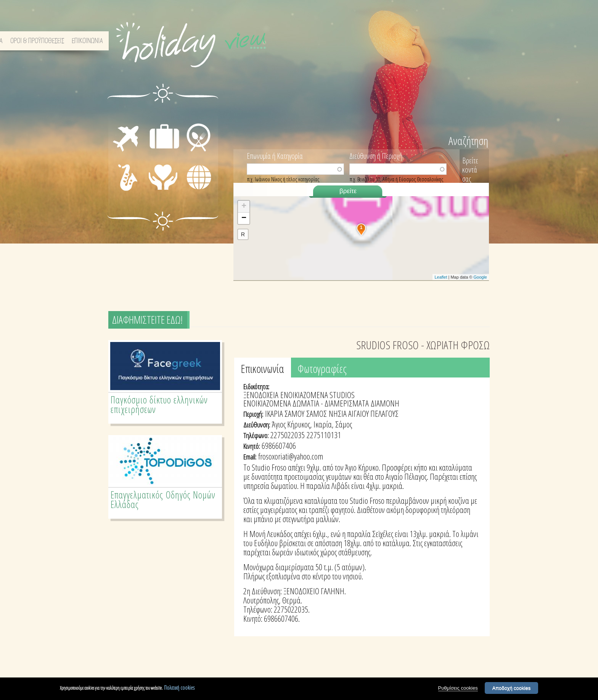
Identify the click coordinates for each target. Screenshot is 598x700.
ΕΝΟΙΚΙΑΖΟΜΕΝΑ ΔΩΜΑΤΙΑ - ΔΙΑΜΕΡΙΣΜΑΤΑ (306, 403)
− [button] (244, 218)
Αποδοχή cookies (512, 688)
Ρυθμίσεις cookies (458, 688)
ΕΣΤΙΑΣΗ (198, 115)
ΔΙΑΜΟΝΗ (164, 115)
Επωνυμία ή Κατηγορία (275, 155)
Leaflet (441, 277)
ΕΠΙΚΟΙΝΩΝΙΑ (468, 41)
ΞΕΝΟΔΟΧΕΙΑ (261, 395)
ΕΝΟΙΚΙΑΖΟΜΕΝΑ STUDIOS (317, 395)
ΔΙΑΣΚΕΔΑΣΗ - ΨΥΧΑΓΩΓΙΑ (120, 178)
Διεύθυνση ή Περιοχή (376, 155)
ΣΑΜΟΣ (317, 413)
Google (480, 277)
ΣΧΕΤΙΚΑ (374, 41)
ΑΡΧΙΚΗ (348, 41)
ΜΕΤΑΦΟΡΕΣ (120, 123)
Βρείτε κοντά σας (470, 170)
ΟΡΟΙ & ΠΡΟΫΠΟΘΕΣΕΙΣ (418, 41)
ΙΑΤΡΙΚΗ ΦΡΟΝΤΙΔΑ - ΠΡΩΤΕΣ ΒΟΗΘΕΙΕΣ (165, 184)
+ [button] (244, 206)
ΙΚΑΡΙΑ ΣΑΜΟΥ (285, 413)
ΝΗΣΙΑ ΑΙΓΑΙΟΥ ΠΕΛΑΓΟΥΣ (364, 413)
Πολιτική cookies (179, 688)
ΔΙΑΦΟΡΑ (199, 190)
